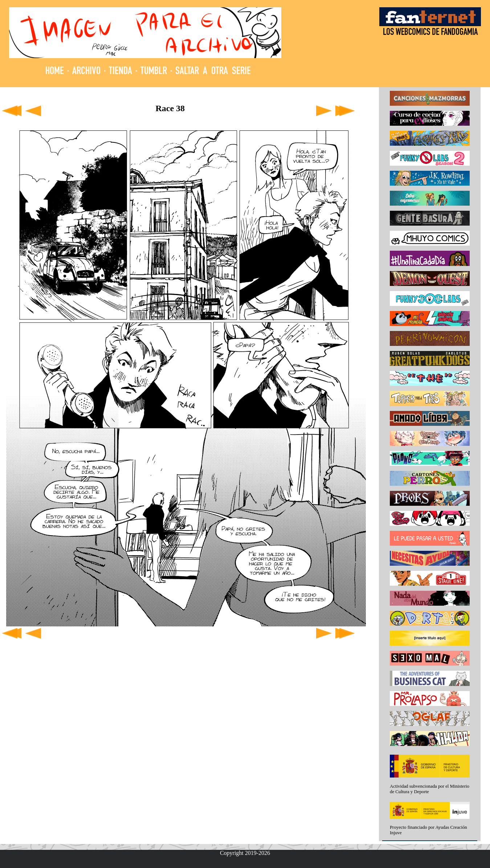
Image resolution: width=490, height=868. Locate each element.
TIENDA (121, 72)
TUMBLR (154, 72)
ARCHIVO (86, 72)
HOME (55, 72)
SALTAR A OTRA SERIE (213, 72)
